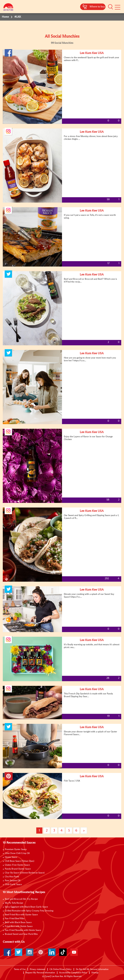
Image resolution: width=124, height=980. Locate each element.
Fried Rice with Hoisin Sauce (19, 926)
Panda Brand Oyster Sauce (18, 869)
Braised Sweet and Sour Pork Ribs (21, 934)
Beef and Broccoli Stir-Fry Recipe (21, 899)
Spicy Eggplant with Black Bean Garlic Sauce (26, 907)
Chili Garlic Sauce (13, 885)
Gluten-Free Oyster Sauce (17, 865)
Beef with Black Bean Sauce (18, 923)
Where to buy (97, 7)
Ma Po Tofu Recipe (14, 903)
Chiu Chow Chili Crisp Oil (17, 853)
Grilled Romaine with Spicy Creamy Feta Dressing (29, 911)
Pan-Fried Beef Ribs (15, 919)
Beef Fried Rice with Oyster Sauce (21, 915)
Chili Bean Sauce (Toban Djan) (20, 861)
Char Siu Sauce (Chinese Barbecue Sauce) (25, 873)
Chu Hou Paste (12, 877)
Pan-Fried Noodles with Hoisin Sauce (23, 930)
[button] (110, 7)
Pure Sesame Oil (13, 881)
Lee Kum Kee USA (92, 53)
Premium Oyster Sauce (16, 850)
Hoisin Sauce (11, 857)
